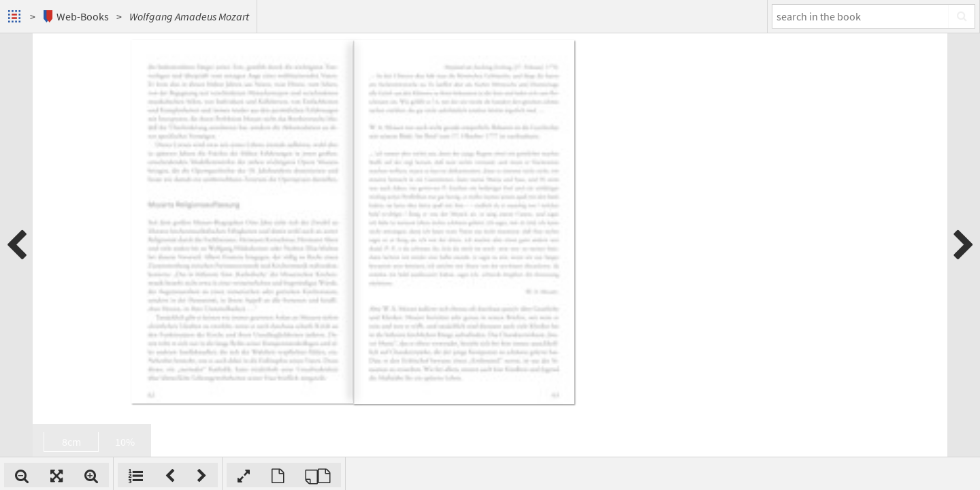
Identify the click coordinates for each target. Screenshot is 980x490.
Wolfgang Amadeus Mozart (189, 16)
